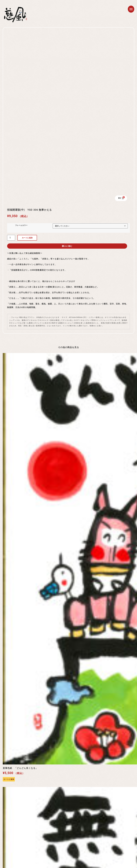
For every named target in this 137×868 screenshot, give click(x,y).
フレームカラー (20, 224)
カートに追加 (27, 236)
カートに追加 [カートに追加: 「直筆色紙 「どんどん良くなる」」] (9, 778)
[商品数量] (11, 236)
